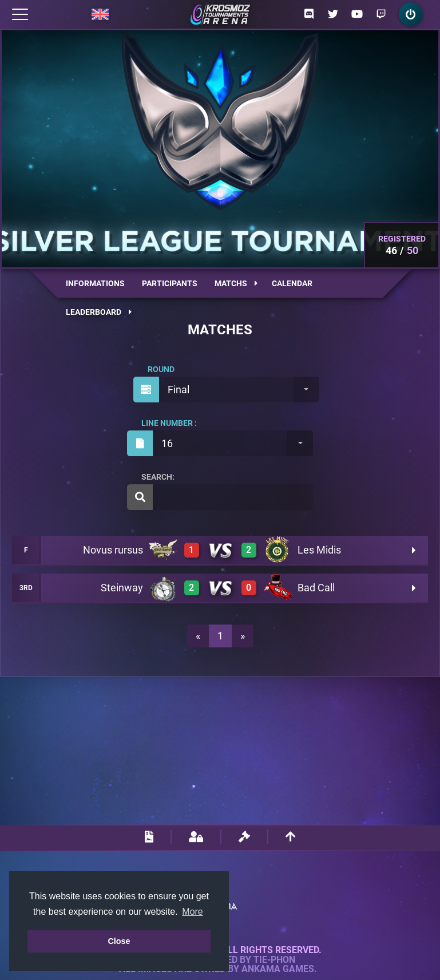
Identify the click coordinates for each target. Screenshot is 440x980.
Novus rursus (113, 550)
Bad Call (316, 588)
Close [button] (119, 941)
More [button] (192, 912)
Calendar (292, 283)
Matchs (236, 283)
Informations (95, 283)
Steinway (122, 588)
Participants (170, 283)
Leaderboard (99, 312)
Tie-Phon (274, 960)
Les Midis (319, 550)
